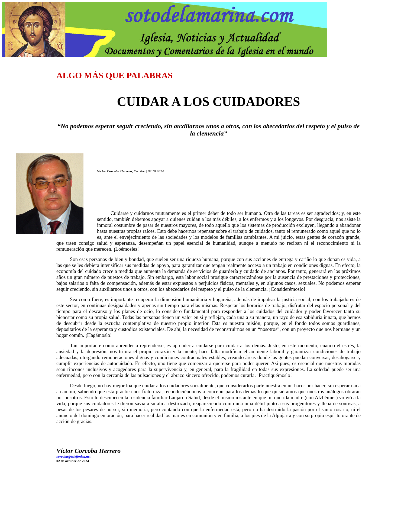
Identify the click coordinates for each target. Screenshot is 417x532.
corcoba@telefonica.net (73, 457)
